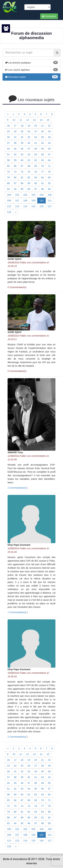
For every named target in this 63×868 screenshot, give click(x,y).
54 (29, 154)
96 (29, 189)
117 (50, 206)
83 (36, 177)
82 (29, 177)
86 (8, 183)
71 (49, 166)
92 (49, 183)
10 (14, 120)
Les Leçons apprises (17, 70)
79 (8, 177)
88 (22, 183)
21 (43, 126)
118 (9, 212)
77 (43, 172)
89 (29, 183)
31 (15, 137)
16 (8, 126)
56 (43, 154)
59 (15, 160)
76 (36, 172)
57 (49, 154)
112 (9, 206)
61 (29, 160)
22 (49, 126)
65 (8, 166)
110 (41, 201)
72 (8, 172)
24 (15, 131)
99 (49, 189)
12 (28, 120)
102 (25, 195)
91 (43, 183)
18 (22, 126)
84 (43, 177)
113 (17, 206)
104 (41, 195)
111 (50, 201)
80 (15, 177)
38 (15, 143)
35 (43, 137)
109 (33, 201)
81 (22, 177)
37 (8, 143)
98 (43, 189)
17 (15, 126)
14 (41, 120)
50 (49, 149)
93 (8, 189)
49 (43, 149)
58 (8, 160)
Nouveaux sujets (15, 77)
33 (29, 137)
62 (36, 160)
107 (17, 201)
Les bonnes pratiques (18, 63)
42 (43, 143)
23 (8, 131)
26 (29, 131)
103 (33, 195)
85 (49, 177)
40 (29, 143)
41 (36, 143)
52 (15, 154)
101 (17, 195)
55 (36, 154)
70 (43, 166)
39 (22, 143)
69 (36, 166)
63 (43, 160)
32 (22, 137)
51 (8, 154)
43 (49, 143)
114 (25, 206)
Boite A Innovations (15, 859)
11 (21, 120)
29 (49, 131)
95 (22, 189)
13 (34, 120)
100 (9, 195)
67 (22, 166)
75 (29, 172)
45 (15, 149)
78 (49, 172)
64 (49, 160)
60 (22, 160)
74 (22, 172)
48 (36, 149)
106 (9, 201)
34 (36, 137)
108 (25, 201)
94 (15, 189)
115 (33, 206)
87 (15, 183)
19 (29, 126)
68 (29, 166)
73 (15, 172)
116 (41, 206)
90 (36, 183)
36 (49, 137)
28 (43, 131)
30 (8, 137)
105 (50, 195)
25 (22, 131)
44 (8, 149)
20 (36, 126)
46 (22, 149)
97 (36, 189)
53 (22, 154)
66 (15, 166)
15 (48, 120)
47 (29, 149)
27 (36, 131)
